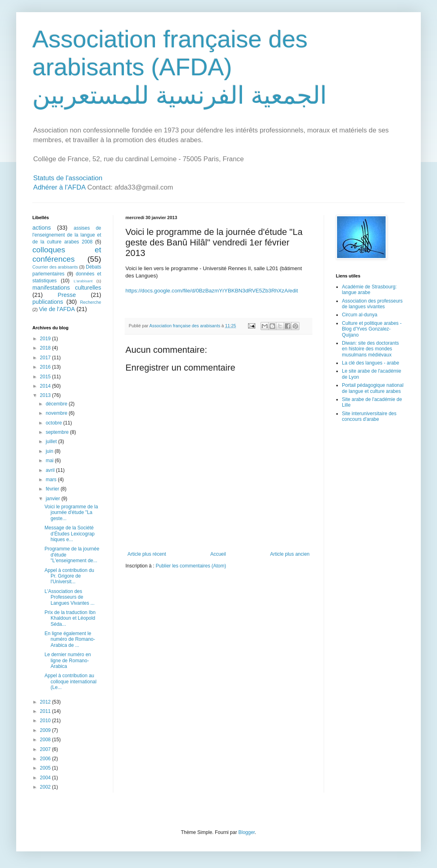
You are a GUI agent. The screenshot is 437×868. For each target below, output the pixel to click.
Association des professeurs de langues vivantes (372, 304)
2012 (46, 702)
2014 (46, 386)
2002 (46, 787)
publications (48, 302)
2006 (46, 759)
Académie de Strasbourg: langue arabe (369, 290)
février (53, 489)
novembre (57, 413)
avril (51, 470)
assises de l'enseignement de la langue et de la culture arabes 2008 (67, 235)
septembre (58, 432)
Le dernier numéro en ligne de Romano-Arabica (68, 660)
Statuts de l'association (68, 178)
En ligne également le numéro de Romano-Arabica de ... (70, 639)
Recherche (91, 302)
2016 (46, 367)
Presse (67, 295)
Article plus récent (147, 554)
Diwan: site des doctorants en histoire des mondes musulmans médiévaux (370, 349)
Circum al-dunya (360, 315)
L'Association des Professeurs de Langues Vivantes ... (70, 597)
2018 (46, 348)
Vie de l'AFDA (57, 309)
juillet (52, 441)
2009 (46, 730)
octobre (54, 423)
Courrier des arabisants (55, 267)
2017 (46, 358)
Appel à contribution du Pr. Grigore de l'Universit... (69, 576)
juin (50, 451)
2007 (46, 749)
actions (42, 228)
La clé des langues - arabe (370, 363)
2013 (46, 395)
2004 (46, 778)
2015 (46, 377)
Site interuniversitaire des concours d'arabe (369, 416)
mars (52, 480)
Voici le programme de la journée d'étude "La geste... (71, 513)
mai (50, 461)
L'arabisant (83, 281)
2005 (46, 768)
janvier (54, 499)
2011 (46, 711)
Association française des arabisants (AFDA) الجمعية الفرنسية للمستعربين (180, 67)
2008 (46, 740)
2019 (46, 339)
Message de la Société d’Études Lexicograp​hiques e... (70, 534)
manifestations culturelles (67, 288)
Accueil (218, 554)
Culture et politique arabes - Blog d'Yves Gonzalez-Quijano (372, 329)
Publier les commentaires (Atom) (191, 566)
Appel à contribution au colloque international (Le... (70, 681)
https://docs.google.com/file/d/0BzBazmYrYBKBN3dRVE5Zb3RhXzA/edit (212, 291)
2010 (46, 721)
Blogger (247, 832)
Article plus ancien (290, 554)
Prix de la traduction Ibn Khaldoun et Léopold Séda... (70, 618)
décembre (57, 404)
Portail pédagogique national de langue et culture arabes (373, 388)
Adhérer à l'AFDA (59, 187)
